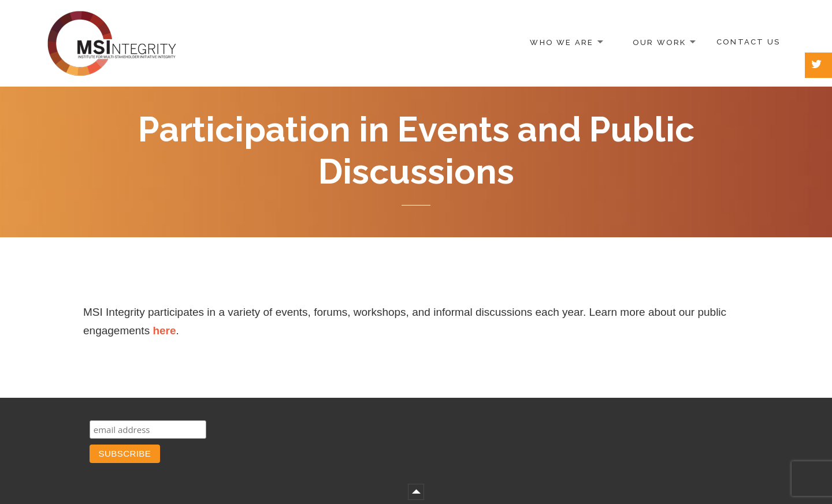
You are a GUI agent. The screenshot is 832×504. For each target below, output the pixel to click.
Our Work (660, 42)
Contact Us (748, 42)
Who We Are (562, 42)
